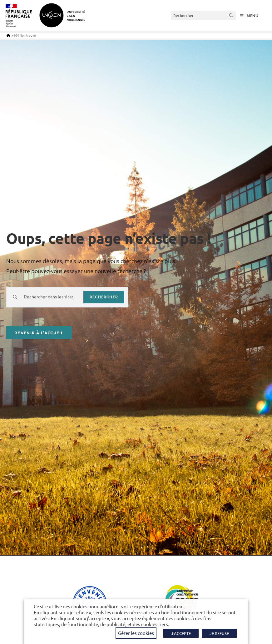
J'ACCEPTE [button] (181, 633)
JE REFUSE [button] (219, 633)
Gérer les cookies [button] (136, 633)
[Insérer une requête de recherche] (203, 15)
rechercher (104, 297)
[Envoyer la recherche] (231, 15)
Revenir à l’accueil (39, 333)
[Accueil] (8, 35)
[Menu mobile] (249, 16)
